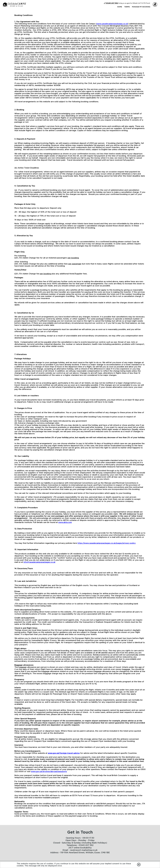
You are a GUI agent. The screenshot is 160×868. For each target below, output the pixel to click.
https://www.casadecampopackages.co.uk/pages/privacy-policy (107, 543)
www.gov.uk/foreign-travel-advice (64, 753)
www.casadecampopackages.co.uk (112, 24)
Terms (127, 7)
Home (120, 7)
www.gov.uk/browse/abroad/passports (49, 772)
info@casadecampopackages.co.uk (39, 562)
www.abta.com (65, 522)
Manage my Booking (141, 7)
